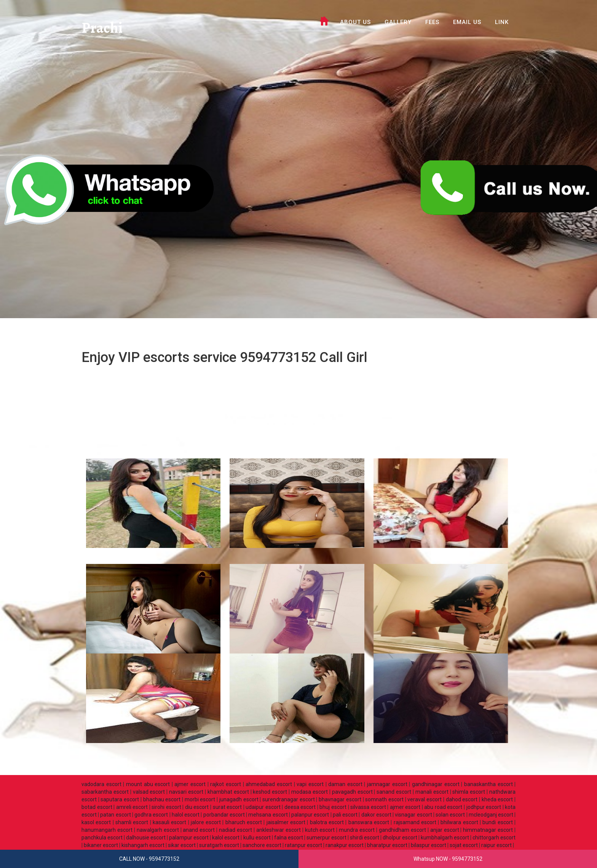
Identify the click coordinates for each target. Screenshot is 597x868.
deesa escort (300, 807)
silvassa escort (368, 807)
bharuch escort (244, 822)
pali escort (345, 815)
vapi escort (310, 784)
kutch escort (320, 830)
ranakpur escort (345, 845)
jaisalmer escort (286, 822)
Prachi (104, 28)
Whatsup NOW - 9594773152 (448, 859)
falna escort (289, 838)
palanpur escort (310, 815)
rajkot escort (226, 784)
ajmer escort (190, 784)
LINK (502, 22)
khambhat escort (228, 792)
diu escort (197, 807)
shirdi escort (365, 838)
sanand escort (394, 792)
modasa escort (310, 792)
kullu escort (257, 838)
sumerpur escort (326, 838)
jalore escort (206, 822)
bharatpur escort (387, 845)
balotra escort (327, 822)
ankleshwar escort (279, 830)
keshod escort (270, 792)
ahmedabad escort (269, 784)
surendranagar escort (289, 799)
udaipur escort (263, 807)
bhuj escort (333, 807)
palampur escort (189, 838)
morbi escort (200, 799)
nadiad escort (235, 830)
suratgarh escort (219, 845)
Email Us (467, 22)
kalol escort (226, 838)
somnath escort (384, 799)
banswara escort (369, 822)
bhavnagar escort (340, 799)
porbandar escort (224, 815)
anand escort (199, 830)
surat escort (227, 807)
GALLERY (398, 22)
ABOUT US (355, 22)
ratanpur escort (303, 845)
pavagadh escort (352, 792)
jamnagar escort (387, 784)
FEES (432, 22)
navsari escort (186, 792)
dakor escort (376, 815)
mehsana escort (268, 815)
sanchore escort (262, 845)
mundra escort (357, 830)
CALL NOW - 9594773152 (149, 859)
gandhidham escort (402, 830)
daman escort (345, 784)
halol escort (186, 815)
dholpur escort (400, 838)
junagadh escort (239, 799)
